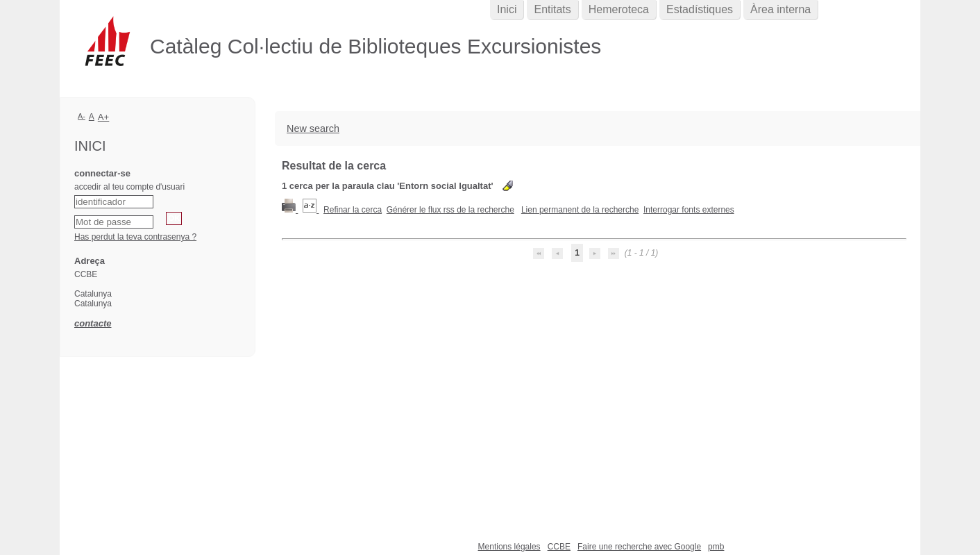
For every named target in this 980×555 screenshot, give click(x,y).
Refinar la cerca (353, 210)
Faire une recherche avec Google (639, 547)
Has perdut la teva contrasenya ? (135, 237)
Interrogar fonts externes (689, 210)
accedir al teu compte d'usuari (129, 187)
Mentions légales (509, 547)
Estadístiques (700, 9)
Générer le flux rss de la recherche (450, 210)
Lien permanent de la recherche (580, 210)
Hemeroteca (619, 9)
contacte (93, 323)
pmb (716, 547)
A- (82, 116)
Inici (507, 9)
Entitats (552, 9)
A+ (104, 117)
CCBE (559, 547)
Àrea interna (780, 9)
